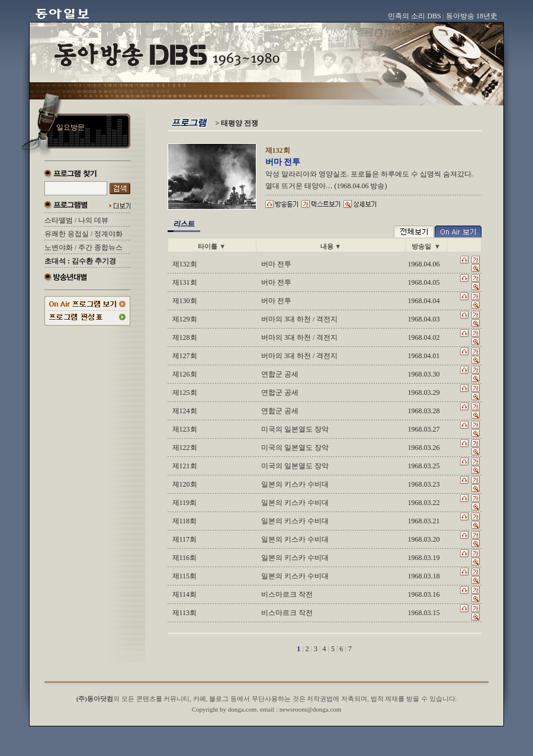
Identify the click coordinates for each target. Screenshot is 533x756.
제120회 (185, 484)
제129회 (185, 319)
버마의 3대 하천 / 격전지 (299, 319)
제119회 (185, 503)
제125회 (185, 393)
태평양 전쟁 (240, 123)
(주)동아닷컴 (95, 699)
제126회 (185, 374)
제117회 (185, 539)
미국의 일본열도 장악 (295, 429)
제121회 (185, 466)
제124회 (185, 411)
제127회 (185, 356)
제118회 (185, 521)
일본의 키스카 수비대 (295, 484)
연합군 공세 (280, 374)
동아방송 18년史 (472, 16)
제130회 (185, 301)
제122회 (185, 448)
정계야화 (108, 234)
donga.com (243, 709)
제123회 (185, 429)
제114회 (185, 594)
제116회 (185, 558)
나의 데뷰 (93, 220)
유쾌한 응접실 (67, 234)
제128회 (185, 337)
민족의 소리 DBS (414, 16)
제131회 (185, 282)
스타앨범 (59, 220)
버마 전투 (276, 264)
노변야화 (59, 247)
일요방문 (70, 127)
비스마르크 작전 (287, 594)
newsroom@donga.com (311, 709)
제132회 (185, 264)
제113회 (185, 613)
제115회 (185, 576)
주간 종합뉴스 (100, 247)
